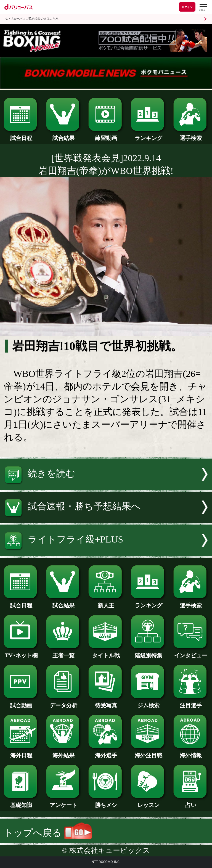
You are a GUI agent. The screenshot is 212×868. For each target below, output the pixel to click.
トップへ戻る (48, 833)
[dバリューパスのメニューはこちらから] (203, 8)
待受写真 (106, 703)
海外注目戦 (148, 753)
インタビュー (191, 653)
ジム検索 (148, 703)
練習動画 (106, 135)
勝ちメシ (106, 802)
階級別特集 (148, 653)
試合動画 (21, 703)
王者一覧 (64, 653)
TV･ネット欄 (21, 653)
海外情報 (191, 753)
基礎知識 (21, 802)
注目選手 (191, 703)
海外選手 (106, 753)
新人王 (106, 603)
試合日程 (21, 135)
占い (191, 802)
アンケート (64, 802)
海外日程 (21, 753)
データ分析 (64, 703)
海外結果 (64, 753)
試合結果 (64, 135)
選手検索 (191, 135)
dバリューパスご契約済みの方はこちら (32, 19)
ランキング (148, 135)
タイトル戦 (106, 653)
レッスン (148, 802)
